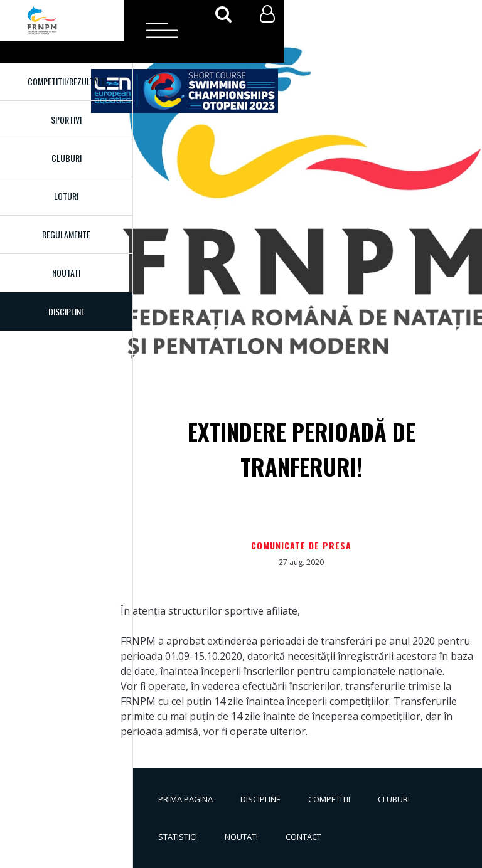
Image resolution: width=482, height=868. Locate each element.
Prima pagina (185, 799)
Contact (303, 837)
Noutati (66, 273)
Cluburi (67, 158)
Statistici (178, 837)
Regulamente (66, 234)
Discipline (260, 799)
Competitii (329, 799)
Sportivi (66, 119)
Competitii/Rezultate (67, 81)
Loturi (66, 196)
